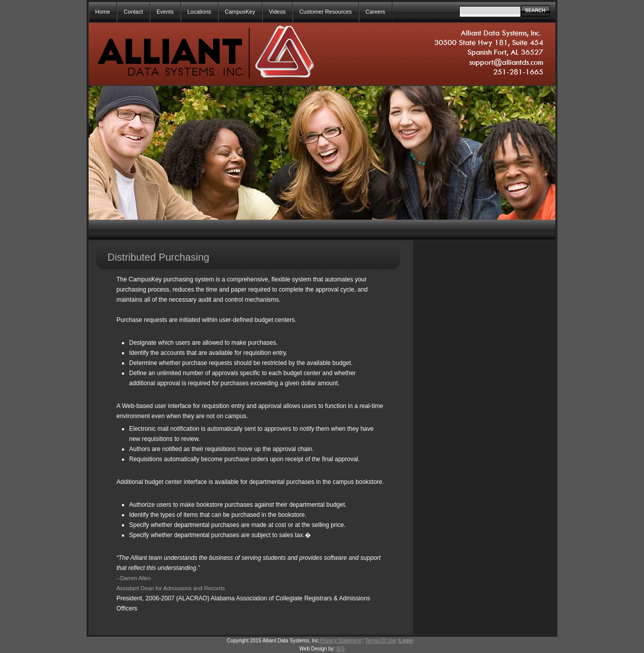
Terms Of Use (381, 641)
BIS (341, 649)
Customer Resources (325, 12)
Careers (375, 12)
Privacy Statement (340, 641)
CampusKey (240, 12)
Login (406, 641)
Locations (199, 12)
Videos (277, 12)
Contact (133, 12)
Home (103, 12)
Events (165, 12)
